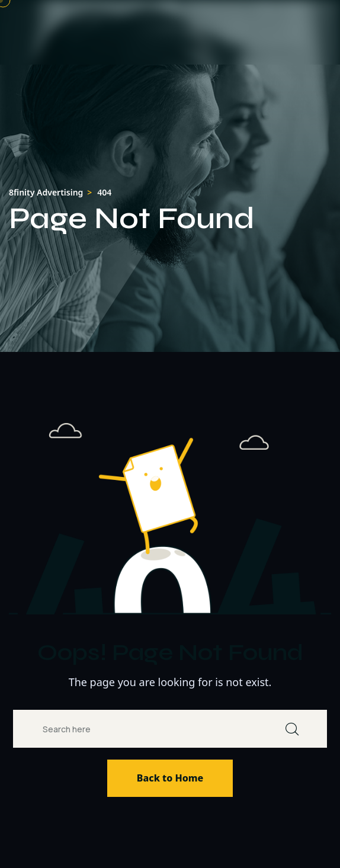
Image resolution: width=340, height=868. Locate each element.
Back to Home (170, 778)
